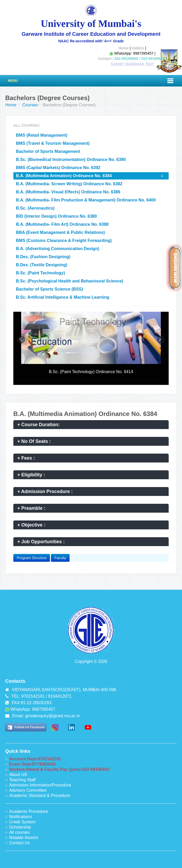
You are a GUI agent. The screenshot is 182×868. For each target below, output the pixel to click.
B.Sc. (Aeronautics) (35, 208)
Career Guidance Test (132, 64)
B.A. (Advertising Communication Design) (58, 249)
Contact (105, 59)
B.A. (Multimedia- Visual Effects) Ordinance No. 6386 (68, 192)
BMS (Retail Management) (42, 135)
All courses (19, 832)
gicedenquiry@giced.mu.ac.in (53, 716)
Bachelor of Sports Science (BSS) (49, 289)
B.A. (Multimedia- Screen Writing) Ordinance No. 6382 (69, 184)
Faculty (60, 558)
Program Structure (32, 558)
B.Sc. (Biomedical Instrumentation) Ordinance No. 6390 (71, 160)
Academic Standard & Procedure (40, 795)
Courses (30, 105)
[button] (21, 340)
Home (124, 48)
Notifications (21, 817)
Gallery (138, 48)
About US (18, 775)
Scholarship (20, 827)
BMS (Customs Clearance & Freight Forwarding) (64, 241)
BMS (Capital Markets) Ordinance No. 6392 (58, 168)
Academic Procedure (29, 811)
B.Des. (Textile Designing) (42, 265)
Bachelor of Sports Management (48, 151)
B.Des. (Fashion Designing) (43, 257)
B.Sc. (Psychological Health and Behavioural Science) (70, 281)
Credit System (22, 822)
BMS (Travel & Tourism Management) (53, 143)
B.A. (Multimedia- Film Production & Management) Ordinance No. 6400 (86, 200)
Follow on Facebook (29, 727)
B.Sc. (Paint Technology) (40, 273)
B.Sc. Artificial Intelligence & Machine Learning (63, 297)
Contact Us (19, 843)
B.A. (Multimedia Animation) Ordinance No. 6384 (64, 176)
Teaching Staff (22, 780)
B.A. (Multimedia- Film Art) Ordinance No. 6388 (62, 224)
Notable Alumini (24, 838)
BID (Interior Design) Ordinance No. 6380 (56, 216)
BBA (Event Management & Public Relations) (60, 232)
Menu (13, 81)
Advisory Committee (28, 790)
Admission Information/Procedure (40, 785)
